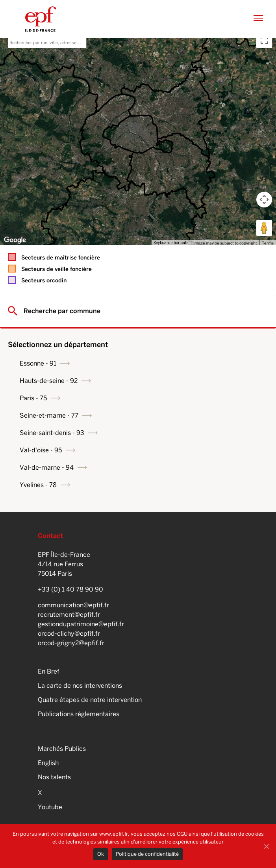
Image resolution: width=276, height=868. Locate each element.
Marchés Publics (62, 749)
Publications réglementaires (79, 714)
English (48, 763)
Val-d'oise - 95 (41, 450)
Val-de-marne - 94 (47, 468)
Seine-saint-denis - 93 (52, 433)
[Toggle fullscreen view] (264, 40)
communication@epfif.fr (73, 605)
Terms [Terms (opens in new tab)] (268, 243)
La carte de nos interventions (80, 686)
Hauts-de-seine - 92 (49, 381)
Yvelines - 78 (38, 485)
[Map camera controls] (264, 200)
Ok (101, 854)
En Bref (49, 671)
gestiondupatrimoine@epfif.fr (81, 624)
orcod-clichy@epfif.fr (69, 634)
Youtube (50, 807)
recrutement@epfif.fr (69, 615)
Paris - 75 (33, 398)
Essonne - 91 (38, 363)
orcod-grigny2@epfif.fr (71, 643)
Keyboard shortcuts (171, 243)
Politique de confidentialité (147, 854)
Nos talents (54, 777)
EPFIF (41, 19)
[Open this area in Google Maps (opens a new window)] (15, 240)
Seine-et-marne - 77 (49, 415)
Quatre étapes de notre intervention (90, 700)
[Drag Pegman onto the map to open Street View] (264, 228)
